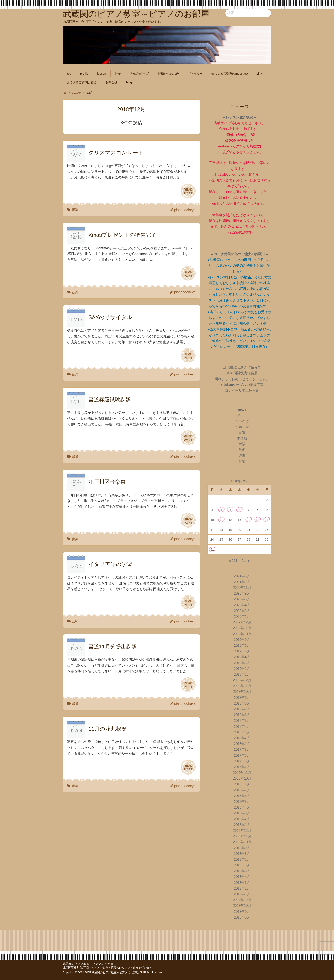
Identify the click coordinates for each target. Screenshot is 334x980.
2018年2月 (242, 738)
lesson (102, 74)
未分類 (242, 438)
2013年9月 (242, 912)
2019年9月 (242, 640)
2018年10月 (242, 692)
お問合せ (111, 82)
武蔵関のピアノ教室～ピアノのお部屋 (88, 964)
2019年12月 (242, 622)
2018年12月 (242, 680)
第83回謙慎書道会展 (242, 373)
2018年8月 (242, 703)
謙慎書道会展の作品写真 (242, 367)
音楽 (75, 210)
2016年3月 (242, 813)
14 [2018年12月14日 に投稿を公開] (248, 520)
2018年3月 (242, 732)
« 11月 (234, 561)
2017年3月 (242, 761)
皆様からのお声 (168, 74)
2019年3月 (242, 663)
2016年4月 (242, 807)
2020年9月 (242, 593)
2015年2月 (242, 888)
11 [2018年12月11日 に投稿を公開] (221, 520)
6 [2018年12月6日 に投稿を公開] (239, 510)
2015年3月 (242, 883)
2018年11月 (242, 686)
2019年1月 (242, 674)
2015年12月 (242, 831)
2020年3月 (242, 611)
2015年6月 (242, 865)
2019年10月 (242, 634)
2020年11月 (242, 588)
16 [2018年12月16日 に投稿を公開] (267, 520)
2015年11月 (242, 836)
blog (129, 82)
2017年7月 (242, 755)
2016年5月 (242, 802)
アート (242, 415)
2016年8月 (242, 784)
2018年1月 (242, 744)
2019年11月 (242, 628)
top (69, 74)
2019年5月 (242, 651)
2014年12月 (242, 900)
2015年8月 (242, 854)
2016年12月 (242, 773)
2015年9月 (242, 848)
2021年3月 (242, 576)
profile (84, 74)
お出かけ (242, 421)
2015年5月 (242, 871)
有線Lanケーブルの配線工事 (242, 385)
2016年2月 (242, 819)
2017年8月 (242, 750)
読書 (242, 456)
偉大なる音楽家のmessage (229, 74)
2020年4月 (242, 605)
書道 (75, 457)
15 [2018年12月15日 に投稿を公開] (258, 520)
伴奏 (118, 74)
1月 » (246, 561)
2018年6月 (242, 715)
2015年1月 (242, 894)
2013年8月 (242, 917)
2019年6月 (242, 645)
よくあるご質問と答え (82, 82)
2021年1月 (242, 582)
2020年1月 (242, 617)
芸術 (75, 621)
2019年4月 (242, 657)
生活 (242, 444)
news (242, 409)
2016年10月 (242, 778)
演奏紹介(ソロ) (140, 74)
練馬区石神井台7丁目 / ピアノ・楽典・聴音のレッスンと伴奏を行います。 (109, 968)
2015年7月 (242, 859)
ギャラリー (195, 74)
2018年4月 (242, 727)
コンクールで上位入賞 (242, 390)
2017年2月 (242, 767)
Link (259, 74)
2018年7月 (242, 709)
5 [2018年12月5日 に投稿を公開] (230, 510)
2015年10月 (242, 842)
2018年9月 (242, 698)
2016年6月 (242, 796)
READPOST (188, 191)
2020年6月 (242, 599)
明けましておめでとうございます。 (242, 379)
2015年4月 (242, 877)
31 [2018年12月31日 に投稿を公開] (212, 549)
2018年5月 (242, 721)
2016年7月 (242, 790)
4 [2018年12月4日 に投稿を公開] (221, 510)
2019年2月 (242, 669)
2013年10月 (242, 906)
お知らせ (242, 427)
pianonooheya (185, 210)
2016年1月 (242, 825)
